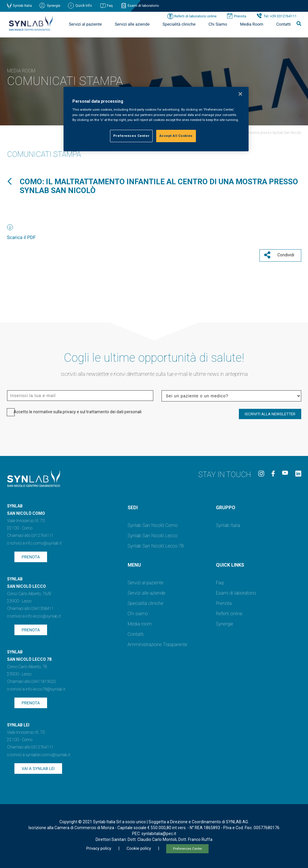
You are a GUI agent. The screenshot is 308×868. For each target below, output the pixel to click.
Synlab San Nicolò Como (153, 524)
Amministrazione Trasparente (158, 643)
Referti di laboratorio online (195, 16)
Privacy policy (99, 847)
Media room (140, 623)
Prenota (240, 16)
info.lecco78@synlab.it (45, 688)
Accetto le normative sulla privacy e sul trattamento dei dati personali (78, 411)
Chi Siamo (218, 24)
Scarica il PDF (21, 237)
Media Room (252, 24)
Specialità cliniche (179, 24)
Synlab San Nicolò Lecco (153, 534)
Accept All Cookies (176, 136)
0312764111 (43, 535)
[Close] (240, 94)
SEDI (133, 506)
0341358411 (43, 608)
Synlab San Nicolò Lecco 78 (156, 545)
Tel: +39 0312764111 (280, 16)
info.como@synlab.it (44, 542)
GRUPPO (226, 506)
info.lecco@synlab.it (43, 615)
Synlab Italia (23, 6)
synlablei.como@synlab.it (48, 754)
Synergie (54, 6)
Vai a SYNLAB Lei (38, 768)
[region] (156, 119)
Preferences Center (188, 848)
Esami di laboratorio (143, 6)
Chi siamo (138, 612)
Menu (134, 564)
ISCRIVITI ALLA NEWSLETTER (270, 413)
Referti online (229, 612)
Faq (110, 6)
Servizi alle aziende (132, 24)
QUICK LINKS (230, 564)
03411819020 (44, 681)
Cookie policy (139, 847)
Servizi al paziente (85, 24)
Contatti (284, 24)
